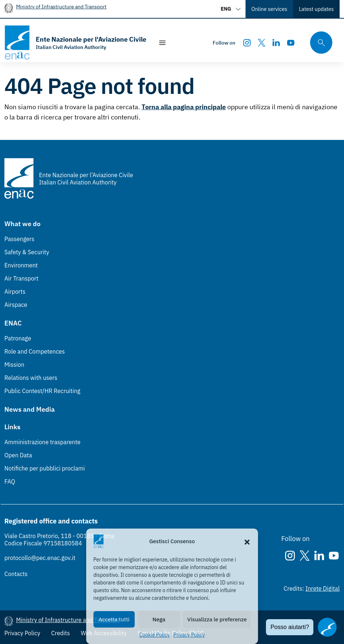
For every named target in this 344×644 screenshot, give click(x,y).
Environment (21, 265)
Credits (60, 633)
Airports (15, 291)
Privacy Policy (189, 635)
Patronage (18, 338)
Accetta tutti (114, 619)
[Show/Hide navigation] (162, 43)
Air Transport (21, 278)
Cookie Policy (155, 635)
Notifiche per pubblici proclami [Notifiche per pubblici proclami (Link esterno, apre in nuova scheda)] (45, 468)
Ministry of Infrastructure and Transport (61, 6)
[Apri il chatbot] (327, 627)
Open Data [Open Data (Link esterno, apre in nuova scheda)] (18, 455)
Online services (269, 9)
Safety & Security (27, 252)
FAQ (10, 481)
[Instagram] (247, 43)
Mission (14, 365)
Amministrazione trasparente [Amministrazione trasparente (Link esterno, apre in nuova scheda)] (42, 442)
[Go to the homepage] (75, 43)
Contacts (16, 574)
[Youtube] (291, 43)
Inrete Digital (322, 588)
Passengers (19, 239)
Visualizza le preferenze (217, 619)
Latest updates (316, 9)
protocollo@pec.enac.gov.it (40, 558)
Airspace (16, 305)
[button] (247, 541)
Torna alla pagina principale (184, 107)
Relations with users (31, 378)
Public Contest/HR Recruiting (42, 391)
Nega (159, 619)
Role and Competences (34, 351)
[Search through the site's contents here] (319, 43)
